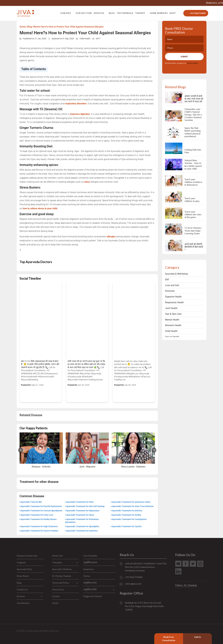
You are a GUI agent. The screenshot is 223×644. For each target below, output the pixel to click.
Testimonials (125, 13)
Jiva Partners (23, 603)
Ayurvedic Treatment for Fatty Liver (37, 515)
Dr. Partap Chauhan (62, 576)
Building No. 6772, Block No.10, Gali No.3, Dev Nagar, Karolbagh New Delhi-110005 (145, 606)
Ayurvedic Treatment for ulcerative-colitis (131, 502)
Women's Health (173, 325)
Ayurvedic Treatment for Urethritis (82, 531)
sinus (87, 182)
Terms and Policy (60, 583)
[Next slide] (154, 450)
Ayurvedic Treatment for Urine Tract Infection (133, 506)
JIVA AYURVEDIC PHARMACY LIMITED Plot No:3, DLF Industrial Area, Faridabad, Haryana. (146, 567)
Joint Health (171, 308)
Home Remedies (159, 13)
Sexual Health (172, 337)
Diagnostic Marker (93, 596)
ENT (167, 280)
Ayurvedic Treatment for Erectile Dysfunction (41, 506)
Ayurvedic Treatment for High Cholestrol (39, 526)
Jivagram (21, 562)
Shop (173, 13)
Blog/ (30, 27)
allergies (111, 237)
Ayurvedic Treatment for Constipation (129, 519)
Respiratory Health (174, 302)
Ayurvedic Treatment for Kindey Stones (39, 519)
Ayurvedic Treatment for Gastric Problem (39, 531)
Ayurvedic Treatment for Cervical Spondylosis (42, 511)
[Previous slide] (21, 450)
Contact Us (22, 589)
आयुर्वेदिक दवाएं (90, 583)
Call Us (197, 637)
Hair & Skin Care (173, 314)
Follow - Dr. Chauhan (186, 585)
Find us (87, 576)
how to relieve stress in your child (40, 208)
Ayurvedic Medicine (62, 569)
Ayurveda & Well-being (176, 274)
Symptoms (88, 569)
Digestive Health (173, 297)
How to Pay (58, 589)
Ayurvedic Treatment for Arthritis (127, 511)
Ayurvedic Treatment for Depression (83, 511)
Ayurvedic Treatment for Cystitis (127, 526)
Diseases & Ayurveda (27, 556)
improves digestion (80, 114)
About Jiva (57, 556)
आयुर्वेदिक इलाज (90, 562)
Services (99, 13)
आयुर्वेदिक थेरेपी (90, 589)
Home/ (23, 27)
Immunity (170, 291)
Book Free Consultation (169, 639)
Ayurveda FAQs (24, 569)
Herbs (55, 603)
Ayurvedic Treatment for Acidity (127, 515)
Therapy (140, 13)
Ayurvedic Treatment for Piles (80, 502)
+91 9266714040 (160, 3)
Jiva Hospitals (90, 556)
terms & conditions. (192, 63)
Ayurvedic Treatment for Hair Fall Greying (85, 506)
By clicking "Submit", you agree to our (182, 63)
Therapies (57, 562)
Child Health (85, 39)
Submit (184, 57)
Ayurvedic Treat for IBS (31, 502)
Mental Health (172, 320)
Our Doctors (84, 13)
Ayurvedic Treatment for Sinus (80, 515)
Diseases (66, 13)
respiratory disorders (76, 104)
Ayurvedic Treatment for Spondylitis (83, 526)
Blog (112, 13)
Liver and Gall (172, 285)
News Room (23, 576)
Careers (56, 596)
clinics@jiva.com (133, 584)
